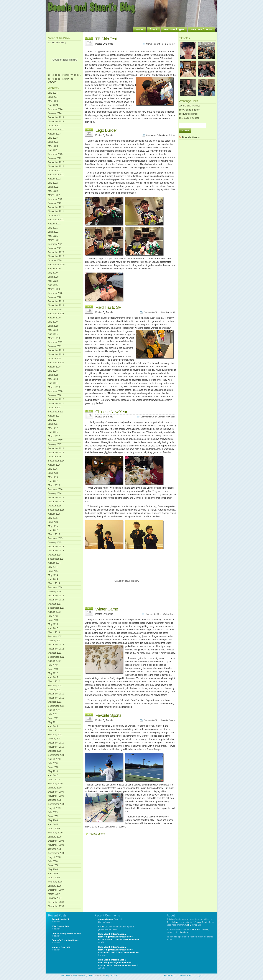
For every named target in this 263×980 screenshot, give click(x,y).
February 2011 (55, 735)
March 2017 (54, 436)
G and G (102, 927)
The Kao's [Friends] (188, 114)
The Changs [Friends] (189, 110)
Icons (75, 975)
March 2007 (54, 894)
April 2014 (53, 579)
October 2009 (55, 800)
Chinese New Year (111, 412)
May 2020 (53, 281)
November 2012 (56, 649)
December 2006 (56, 902)
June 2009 (53, 816)
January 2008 (55, 886)
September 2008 (56, 853)
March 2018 (54, 387)
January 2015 (55, 542)
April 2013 (53, 628)
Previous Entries (97, 834)
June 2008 (53, 865)
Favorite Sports (108, 715)
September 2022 (56, 175)
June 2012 (53, 669)
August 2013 (54, 612)
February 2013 (55, 636)
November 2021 (56, 211)
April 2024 (53, 105)
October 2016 (55, 457)
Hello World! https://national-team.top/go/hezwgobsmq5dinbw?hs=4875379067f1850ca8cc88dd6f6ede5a (118, 937)
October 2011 (55, 702)
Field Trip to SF (108, 307)
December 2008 (56, 841)
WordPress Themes (199, 929)
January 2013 (55, 641)
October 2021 (55, 216)
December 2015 (56, 498)
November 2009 (56, 796)
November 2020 (56, 256)
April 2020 (53, 285)
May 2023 (53, 146)
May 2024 (53, 101)
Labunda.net (184, 932)
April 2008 (53, 874)
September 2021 (56, 220)
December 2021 (56, 207)
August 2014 (54, 563)
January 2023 (55, 158)
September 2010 (56, 755)
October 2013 (55, 604)
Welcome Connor (201, 29)
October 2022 (55, 171)
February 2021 (55, 244)
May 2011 (53, 722)
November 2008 (56, 845)
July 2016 (53, 469)
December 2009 (56, 792)
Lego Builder (106, 130)
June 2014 (53, 571)
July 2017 (53, 420)
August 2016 (54, 465)
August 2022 (54, 179)
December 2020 (56, 252)
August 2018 (54, 367)
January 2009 (55, 837)
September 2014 (56, 559)
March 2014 (54, 583)
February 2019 (55, 342)
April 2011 (53, 726)
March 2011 (54, 730)
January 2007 (55, 898)
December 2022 (56, 162)
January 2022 (55, 203)
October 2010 (55, 751)
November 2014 (56, 551)
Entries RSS (169, 975)
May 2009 (53, 820)
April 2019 (53, 334)
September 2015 (56, 510)
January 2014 (55, 592)
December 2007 (56, 890)
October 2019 (55, 310)
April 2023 (53, 150)
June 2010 (53, 767)
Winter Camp (107, 609)
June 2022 (53, 187)
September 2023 (56, 130)
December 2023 (56, 117)
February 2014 (55, 587)
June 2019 (53, 326)
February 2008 (55, 882)
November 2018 (56, 354)
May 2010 (53, 771)
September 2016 (56, 461)
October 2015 (55, 506)
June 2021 (53, 232)
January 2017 (55, 444)
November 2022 (56, 166)
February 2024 (55, 109)
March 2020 (54, 289)
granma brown (105, 919)
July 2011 (53, 714)
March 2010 (54, 780)
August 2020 (54, 269)
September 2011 (56, 706)
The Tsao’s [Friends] (189, 118)
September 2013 (56, 608)
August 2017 (54, 416)
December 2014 (56, 547)
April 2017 (53, 432)
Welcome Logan (174, 29)
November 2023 (56, 122)
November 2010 (56, 747)
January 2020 (55, 297)
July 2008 (53, 861)
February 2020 (55, 293)
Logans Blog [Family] (189, 106)
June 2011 (53, 718)
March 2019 (54, 338)
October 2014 (55, 555)
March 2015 (54, 534)
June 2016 (53, 473)
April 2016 (53, 481)
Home (139, 29)
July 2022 (53, 183)
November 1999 (56, 906)
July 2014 (53, 567)
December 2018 (56, 350)
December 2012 (56, 645)
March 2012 (54, 681)
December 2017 (56, 399)
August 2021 (54, 224)
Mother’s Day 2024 (61, 947)
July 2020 (53, 273)
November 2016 (56, 453)
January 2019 (55, 346)
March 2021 (54, 240)
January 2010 (55, 788)
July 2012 (53, 665)
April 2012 (53, 677)
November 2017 (56, 404)
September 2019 (56, 314)
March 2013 (54, 632)
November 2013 (56, 600)
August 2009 (54, 808)
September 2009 (56, 804)
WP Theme (66, 975)
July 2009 (53, 812)
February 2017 (55, 440)
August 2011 (54, 710)
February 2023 (55, 154)
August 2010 (54, 759)
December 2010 (56, 743)
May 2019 (53, 330)
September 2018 (56, 363)
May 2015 (53, 526)
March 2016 (54, 485)
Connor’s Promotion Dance (65, 940)
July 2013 (53, 616)
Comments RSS (186, 975)
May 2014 (53, 575)
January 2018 (55, 395)
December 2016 (56, 448)
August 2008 (54, 857)
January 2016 (55, 493)
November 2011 (56, 698)
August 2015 (54, 514)
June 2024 (53, 97)
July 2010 (53, 763)
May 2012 (53, 673)
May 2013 (53, 624)
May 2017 (53, 428)
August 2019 (54, 318)
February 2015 (55, 538)
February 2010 (55, 784)
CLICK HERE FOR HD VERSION (65, 75)
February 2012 (55, 686)
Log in (199, 975)
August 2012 (54, 661)
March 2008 (54, 878)
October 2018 (55, 359)
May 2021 (53, 236)
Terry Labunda (174, 922)
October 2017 (55, 408)
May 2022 (53, 191)
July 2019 (53, 322)
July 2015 (53, 518)
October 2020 (55, 260)
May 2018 (53, 379)
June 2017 (53, 424)
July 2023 (53, 138)
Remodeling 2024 (60, 919)
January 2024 (55, 113)
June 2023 (53, 142)
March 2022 (54, 195)
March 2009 (54, 829)
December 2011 (56, 694)
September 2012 (56, 657)
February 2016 (55, 489)
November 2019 (56, 305)
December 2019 (56, 301)
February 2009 (55, 833)
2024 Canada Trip (60, 926)
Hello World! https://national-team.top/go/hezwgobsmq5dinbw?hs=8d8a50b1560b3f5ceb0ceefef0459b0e (118, 950)
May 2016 (53, 477)
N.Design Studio (200, 922)
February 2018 (55, 391)
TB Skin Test (106, 39)
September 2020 (56, 265)
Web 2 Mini (190, 925)
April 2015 (53, 530)
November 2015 (56, 502)
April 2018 (53, 383)
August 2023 (54, 134)
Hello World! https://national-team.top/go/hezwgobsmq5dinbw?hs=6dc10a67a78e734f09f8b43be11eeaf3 (118, 963)
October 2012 (55, 653)
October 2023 (55, 126)
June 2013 (53, 620)
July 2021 (53, 228)
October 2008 (55, 849)
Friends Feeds (191, 137)
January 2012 (55, 690)
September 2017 (56, 412)
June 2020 (53, 277)
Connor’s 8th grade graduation (67, 933)
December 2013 (56, 596)
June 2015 (53, 522)
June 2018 (53, 375)
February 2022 (55, 199)
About (153, 29)
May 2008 (53, 869)
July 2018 (53, 371)
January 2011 (55, 739)
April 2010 (53, 775)
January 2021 (55, 248)
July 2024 (53, 93)
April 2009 (53, 825)
